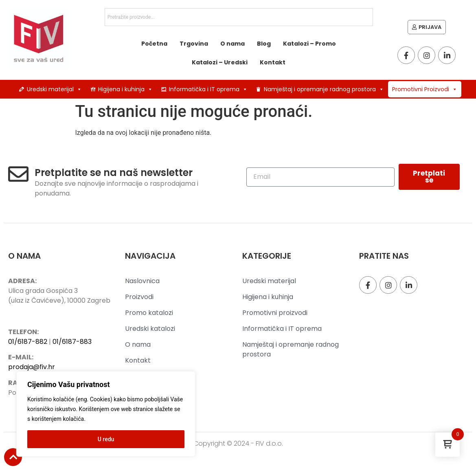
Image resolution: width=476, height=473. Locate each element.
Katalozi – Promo (309, 44)
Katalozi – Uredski (220, 62)
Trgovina (194, 44)
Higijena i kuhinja (125, 89)
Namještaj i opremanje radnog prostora (324, 89)
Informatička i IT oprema (208, 89)
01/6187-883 (72, 342)
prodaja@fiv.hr (32, 367)
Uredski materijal (54, 89)
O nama (233, 44)
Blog (264, 44)
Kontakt (273, 62)
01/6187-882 (28, 342)
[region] (106, 414)
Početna (154, 44)
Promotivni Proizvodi (425, 89)
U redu (106, 439)
